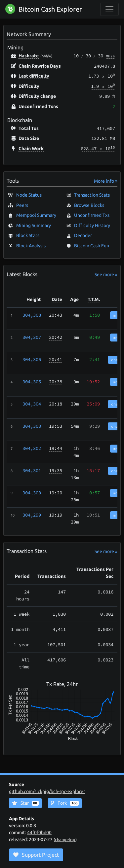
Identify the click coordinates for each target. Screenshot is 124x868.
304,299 (32, 515)
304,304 (32, 404)
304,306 (32, 359)
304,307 (32, 337)
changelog (65, 839)
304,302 (32, 448)
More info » (106, 181)
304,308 (32, 315)
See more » (106, 275)
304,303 (32, 426)
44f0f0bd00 (39, 833)
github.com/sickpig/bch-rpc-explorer (47, 791)
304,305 (32, 382)
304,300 (32, 493)
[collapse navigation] (109, 9)
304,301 (32, 470)
